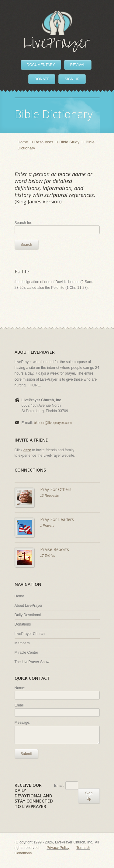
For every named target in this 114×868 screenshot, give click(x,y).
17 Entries (48, 556)
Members (22, 643)
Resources (44, 142)
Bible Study (70, 142)
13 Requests (50, 496)
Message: (22, 723)
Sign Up (89, 796)
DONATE (42, 79)
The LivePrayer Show (32, 662)
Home (23, 142)
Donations (23, 624)
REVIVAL (78, 65)
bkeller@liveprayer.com (53, 423)
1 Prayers (47, 526)
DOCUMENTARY (41, 65)
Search (26, 245)
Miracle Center (26, 653)
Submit (26, 754)
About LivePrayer (29, 606)
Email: (20, 705)
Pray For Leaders (57, 519)
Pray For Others (56, 489)
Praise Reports (55, 549)
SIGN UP (72, 79)
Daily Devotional (28, 615)
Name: (20, 688)
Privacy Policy (58, 848)
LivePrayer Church (30, 634)
